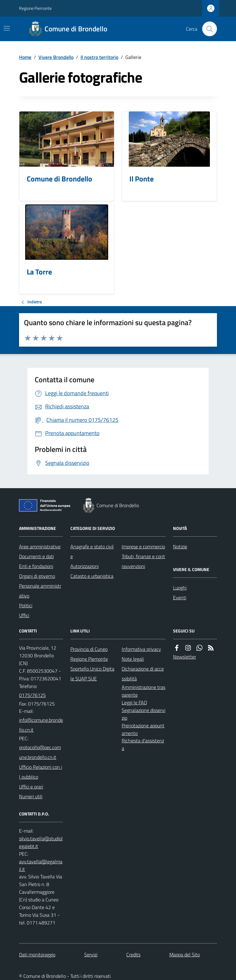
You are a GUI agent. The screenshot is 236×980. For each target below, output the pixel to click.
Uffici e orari (31, 787)
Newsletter (185, 657)
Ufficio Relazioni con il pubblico (41, 772)
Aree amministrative (40, 546)
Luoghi (180, 588)
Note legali (133, 659)
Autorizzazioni (85, 566)
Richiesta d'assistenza (143, 744)
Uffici (24, 615)
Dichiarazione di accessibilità (143, 674)
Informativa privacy (141, 649)
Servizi (91, 955)
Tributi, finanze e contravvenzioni (143, 561)
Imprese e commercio (143, 546)
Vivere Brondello (56, 57)
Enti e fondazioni (36, 566)
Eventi (180, 597)
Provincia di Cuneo (89, 649)
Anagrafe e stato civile (92, 551)
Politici (26, 605)
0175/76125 (32, 695)
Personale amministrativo (40, 591)
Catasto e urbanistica (92, 576)
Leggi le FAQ (134, 702)
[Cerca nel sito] (207, 29)
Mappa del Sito (185, 955)
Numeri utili (31, 796)
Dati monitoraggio (37, 955)
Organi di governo (37, 576)
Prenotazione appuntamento (143, 729)
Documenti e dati (36, 556)
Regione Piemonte (35, 8)
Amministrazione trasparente (144, 691)
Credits (133, 955)
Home (25, 57)
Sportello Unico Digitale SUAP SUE (92, 674)
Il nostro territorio (99, 57)
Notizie (180, 546)
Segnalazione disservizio (144, 714)
